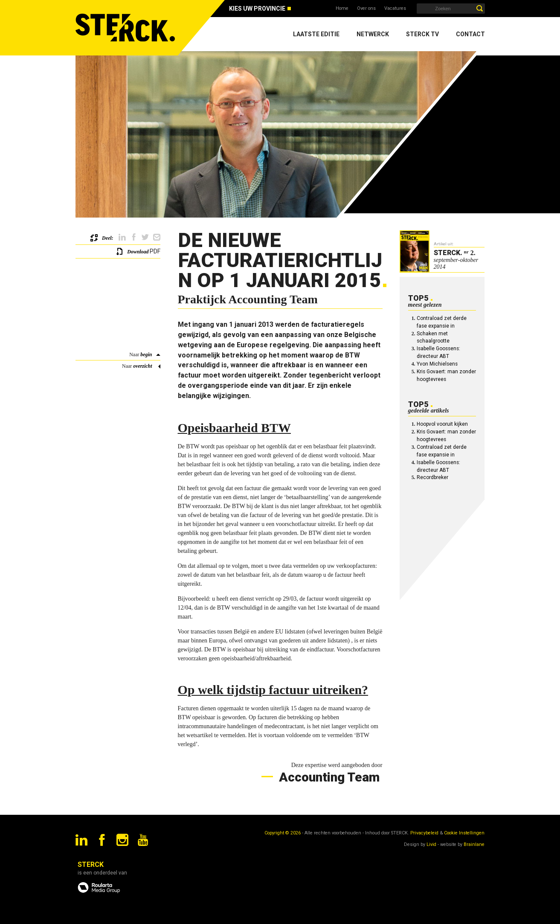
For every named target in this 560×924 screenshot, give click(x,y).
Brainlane (474, 844)
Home (342, 8)
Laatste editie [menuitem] (316, 34)
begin (146, 354)
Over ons (366, 8)
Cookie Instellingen (464, 833)
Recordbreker (432, 477)
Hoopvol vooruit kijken (442, 424)
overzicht (142, 366)
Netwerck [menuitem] (373, 34)
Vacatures (395, 8)
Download (138, 252)
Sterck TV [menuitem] (422, 34)
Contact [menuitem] (470, 34)
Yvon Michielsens (437, 364)
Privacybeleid (424, 833)
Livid (431, 844)
